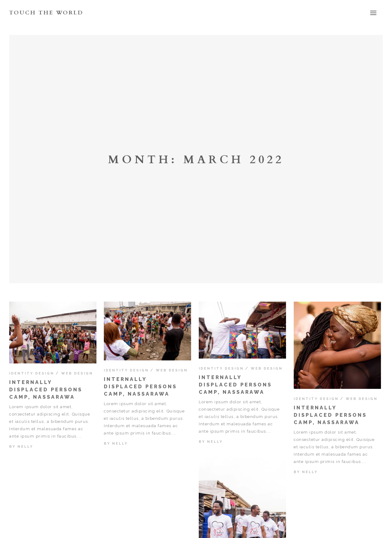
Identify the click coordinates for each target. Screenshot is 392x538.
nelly (25, 447)
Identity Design (32, 373)
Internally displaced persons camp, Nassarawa (46, 390)
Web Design (77, 373)
